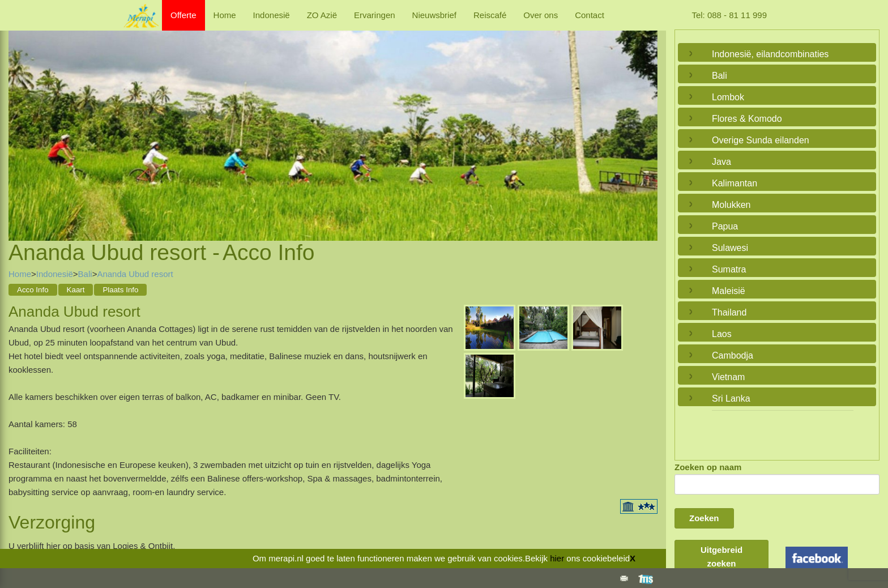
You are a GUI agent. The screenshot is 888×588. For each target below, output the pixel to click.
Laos (722, 334)
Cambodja (733, 355)
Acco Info (33, 290)
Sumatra (729, 269)
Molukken (731, 205)
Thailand (729, 312)
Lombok (728, 97)
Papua (725, 226)
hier (557, 558)
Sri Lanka (731, 399)
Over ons (541, 15)
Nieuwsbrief (434, 15)
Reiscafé (490, 15)
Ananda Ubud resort (135, 274)
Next (646, 122)
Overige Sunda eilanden (761, 140)
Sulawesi (730, 248)
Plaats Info (120, 290)
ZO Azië (322, 15)
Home (225, 15)
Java (721, 162)
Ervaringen (375, 15)
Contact (590, 15)
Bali (85, 274)
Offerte (183, 15)
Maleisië (729, 291)
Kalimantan (735, 183)
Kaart (76, 290)
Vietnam (728, 377)
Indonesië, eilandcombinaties (770, 54)
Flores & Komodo (747, 119)
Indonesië (272, 15)
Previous (20, 122)
